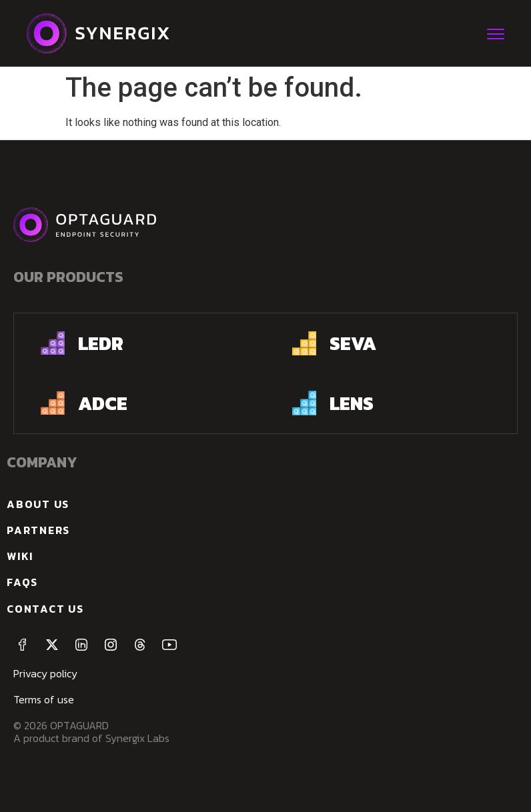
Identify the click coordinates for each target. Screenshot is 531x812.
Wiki (20, 556)
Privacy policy (45, 673)
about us (38, 504)
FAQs (22, 582)
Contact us (45, 609)
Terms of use (44, 699)
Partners (38, 530)
